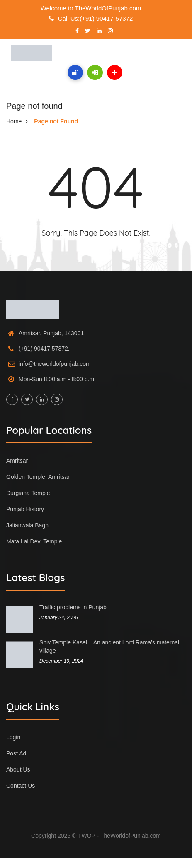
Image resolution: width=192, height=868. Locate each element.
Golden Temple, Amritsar (38, 477)
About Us (18, 769)
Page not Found (56, 121)
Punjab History (25, 509)
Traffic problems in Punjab (73, 607)
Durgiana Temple (28, 493)
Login (13, 737)
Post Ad (16, 753)
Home (14, 121)
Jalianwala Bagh (27, 525)
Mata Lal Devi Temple (34, 541)
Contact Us (21, 786)
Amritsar (17, 461)
